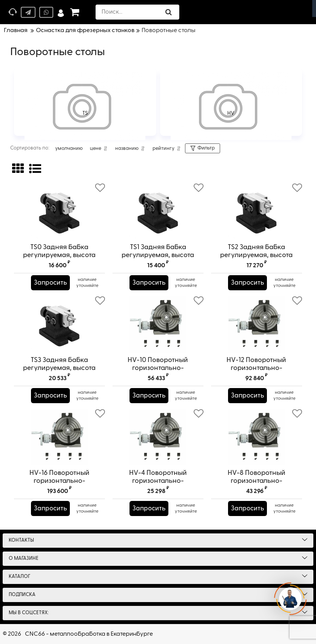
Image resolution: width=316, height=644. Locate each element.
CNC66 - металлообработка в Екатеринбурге (89, 634)
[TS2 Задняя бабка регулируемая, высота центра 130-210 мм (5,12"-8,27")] (257, 211)
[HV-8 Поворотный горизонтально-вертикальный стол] (257, 437)
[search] (138, 12)
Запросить (51, 283)
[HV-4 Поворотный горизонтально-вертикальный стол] (158, 437)
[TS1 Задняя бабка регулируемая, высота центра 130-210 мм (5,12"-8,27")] (158, 211)
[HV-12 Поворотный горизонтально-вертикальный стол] (257, 324)
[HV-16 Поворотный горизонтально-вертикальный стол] (59, 437)
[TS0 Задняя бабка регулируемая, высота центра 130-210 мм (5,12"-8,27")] (59, 211)
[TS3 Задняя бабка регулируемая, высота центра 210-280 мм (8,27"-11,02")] (59, 324)
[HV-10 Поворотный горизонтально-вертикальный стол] (158, 324)
